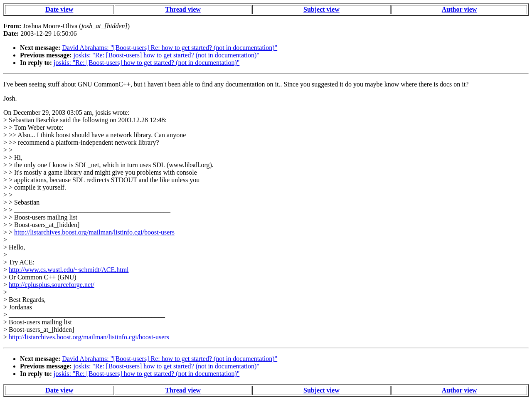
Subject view (321, 9)
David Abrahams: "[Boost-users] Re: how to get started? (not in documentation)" (170, 48)
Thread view (183, 9)
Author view (459, 9)
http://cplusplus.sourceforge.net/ (52, 285)
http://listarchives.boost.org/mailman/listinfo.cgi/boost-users (94, 232)
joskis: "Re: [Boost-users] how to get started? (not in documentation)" (166, 55)
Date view (59, 9)
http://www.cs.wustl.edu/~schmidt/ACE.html (69, 270)
